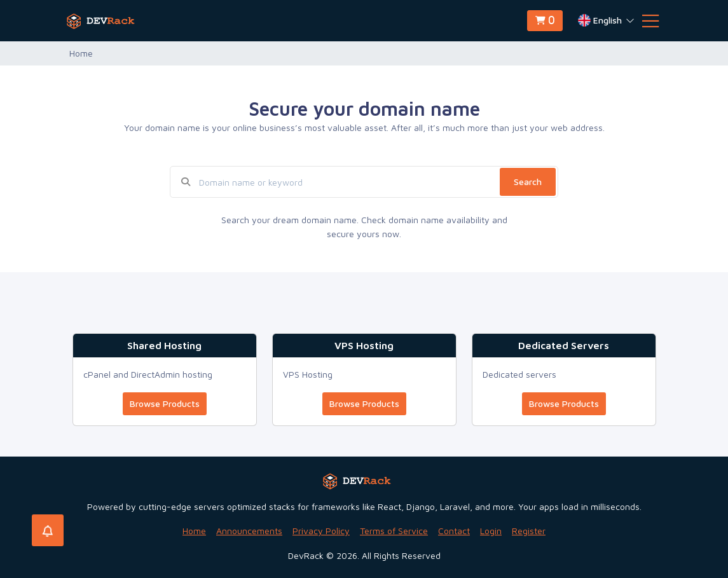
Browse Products (165, 403)
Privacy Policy (321, 531)
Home (194, 531)
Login (491, 531)
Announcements (249, 531)
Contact (454, 531)
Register (529, 531)
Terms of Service (394, 531)
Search (528, 182)
